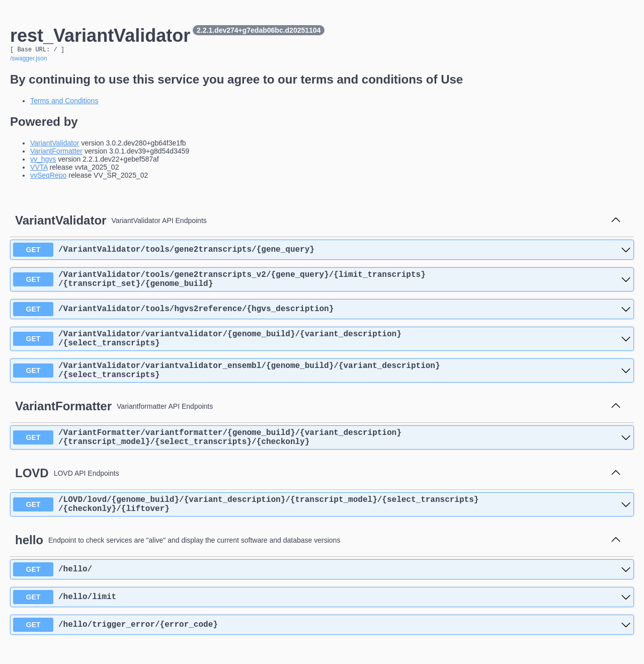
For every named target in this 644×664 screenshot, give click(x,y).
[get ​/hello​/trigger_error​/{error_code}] (322, 646)
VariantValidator (55, 144)
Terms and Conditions (64, 102)
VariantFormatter (56, 153)
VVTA (39, 169)
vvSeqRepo (48, 177)
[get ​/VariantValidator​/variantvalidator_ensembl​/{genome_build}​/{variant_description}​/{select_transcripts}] (322, 382)
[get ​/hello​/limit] (322, 619)
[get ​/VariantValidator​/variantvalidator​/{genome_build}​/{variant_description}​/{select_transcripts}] (322, 346)
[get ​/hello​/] (322, 591)
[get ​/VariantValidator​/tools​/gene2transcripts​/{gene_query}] (322, 251)
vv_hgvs (43, 161)
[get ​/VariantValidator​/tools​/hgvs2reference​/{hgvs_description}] (322, 315)
